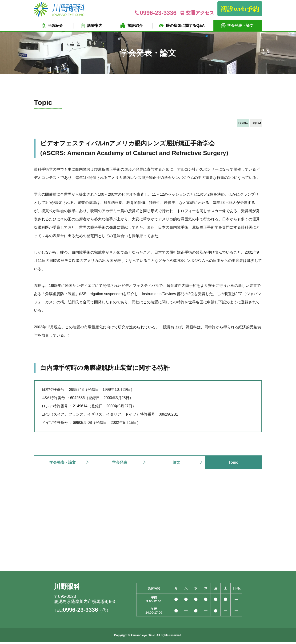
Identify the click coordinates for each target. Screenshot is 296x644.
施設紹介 (135, 26)
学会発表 (120, 464)
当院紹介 (56, 26)
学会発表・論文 (240, 26)
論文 (176, 464)
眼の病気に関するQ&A (185, 26)
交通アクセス (200, 13)
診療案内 (95, 26)
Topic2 (253, 123)
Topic (233, 464)
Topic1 (233, 123)
